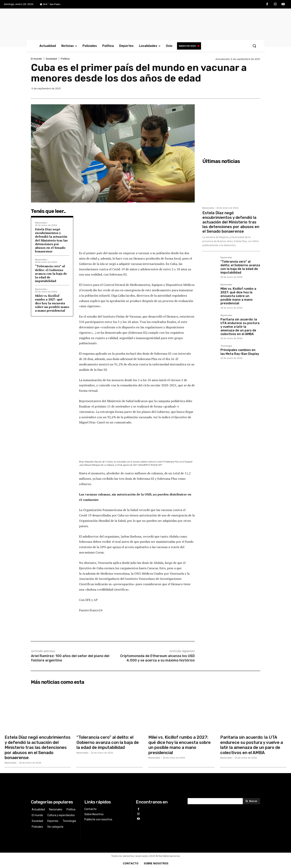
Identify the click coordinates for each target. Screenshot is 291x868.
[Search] (251, 801)
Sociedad (51, 59)
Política (65, 59)
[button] (254, 46)
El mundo (36, 59)
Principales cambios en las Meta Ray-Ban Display (240, 352)
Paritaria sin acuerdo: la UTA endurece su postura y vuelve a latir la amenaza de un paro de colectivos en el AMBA (240, 327)
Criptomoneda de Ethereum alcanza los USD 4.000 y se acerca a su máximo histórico (157, 658)
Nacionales (41, 223)
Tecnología (226, 346)
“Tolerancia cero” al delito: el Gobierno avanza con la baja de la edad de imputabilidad (51, 273)
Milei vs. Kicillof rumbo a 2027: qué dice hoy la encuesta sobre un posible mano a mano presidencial (52, 303)
